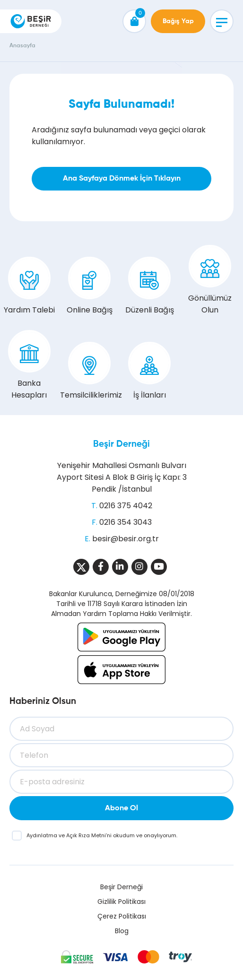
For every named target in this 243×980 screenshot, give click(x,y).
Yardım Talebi (29, 286)
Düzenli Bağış (150, 286)
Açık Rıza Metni (86, 835)
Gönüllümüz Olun (210, 280)
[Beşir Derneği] (31, 21)
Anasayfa (22, 46)
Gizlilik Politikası (121, 902)
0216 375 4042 (126, 506)
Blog (122, 931)
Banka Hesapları (29, 365)
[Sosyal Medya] (81, 567)
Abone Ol (121, 808)
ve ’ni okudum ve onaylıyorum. (102, 835)
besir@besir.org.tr (126, 539)
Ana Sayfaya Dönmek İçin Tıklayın (122, 179)
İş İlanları (149, 371)
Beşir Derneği (121, 444)
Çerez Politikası (122, 916)
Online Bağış (90, 286)
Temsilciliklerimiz (89, 371)
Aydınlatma (43, 835)
